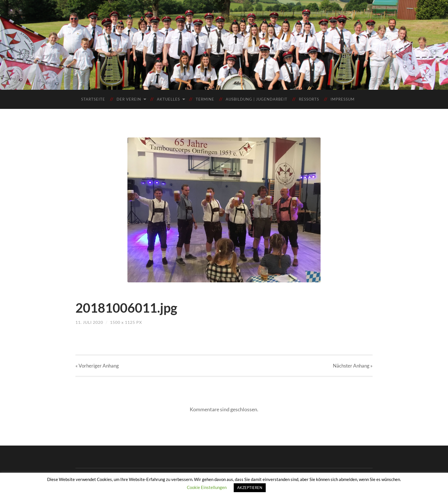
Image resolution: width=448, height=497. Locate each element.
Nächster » (353, 366)
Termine (205, 99)
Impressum (343, 99)
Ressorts (309, 99)
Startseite (93, 99)
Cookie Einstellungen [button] (207, 487)
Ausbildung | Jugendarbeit (257, 99)
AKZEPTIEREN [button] (250, 488)
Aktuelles (168, 99)
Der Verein (129, 99)
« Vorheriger (97, 366)
